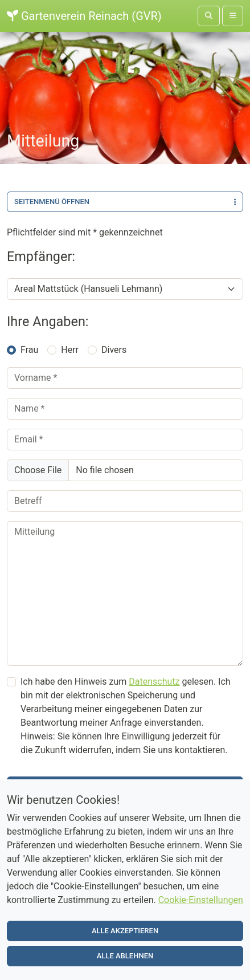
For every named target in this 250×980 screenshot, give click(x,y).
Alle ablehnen (125, 957)
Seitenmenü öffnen (125, 202)
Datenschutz (154, 682)
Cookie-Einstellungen (201, 901)
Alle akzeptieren (125, 932)
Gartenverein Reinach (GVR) (84, 16)
